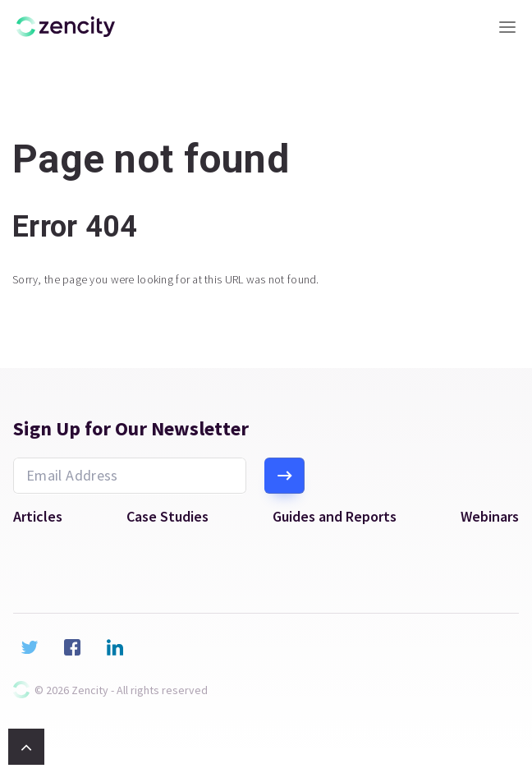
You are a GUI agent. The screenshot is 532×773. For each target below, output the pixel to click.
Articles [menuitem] (38, 517)
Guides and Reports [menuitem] (335, 517)
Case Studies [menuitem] (167, 517)
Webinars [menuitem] (490, 517)
